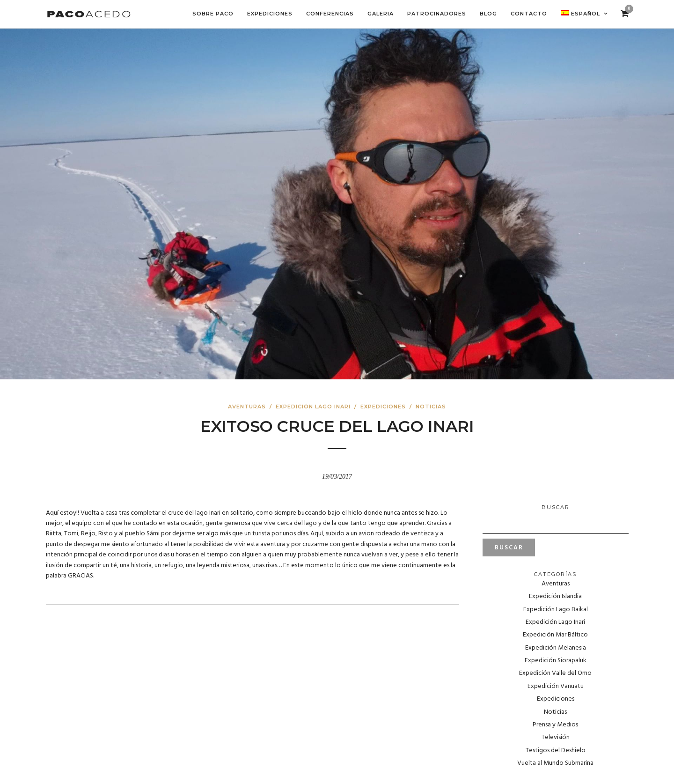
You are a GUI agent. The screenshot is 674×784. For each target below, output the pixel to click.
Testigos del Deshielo (556, 751)
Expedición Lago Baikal (556, 610)
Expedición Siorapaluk (556, 661)
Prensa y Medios (555, 725)
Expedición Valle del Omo (555, 673)
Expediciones (383, 407)
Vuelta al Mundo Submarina (555, 763)
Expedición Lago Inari (313, 407)
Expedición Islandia (555, 596)
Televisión (556, 737)
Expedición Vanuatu (556, 686)
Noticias (431, 407)
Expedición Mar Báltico (555, 635)
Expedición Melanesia (556, 648)
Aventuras (247, 407)
